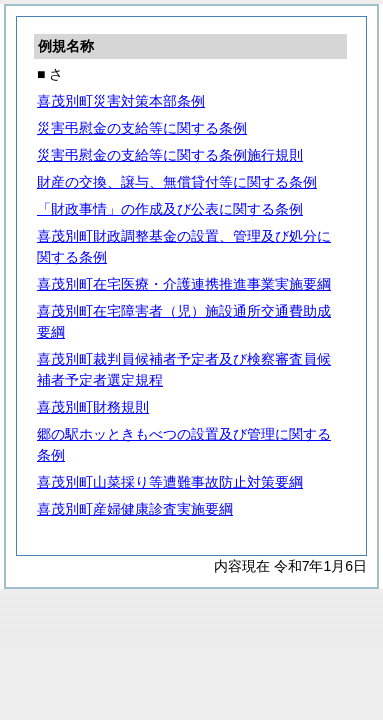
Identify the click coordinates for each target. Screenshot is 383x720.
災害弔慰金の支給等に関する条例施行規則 (170, 155)
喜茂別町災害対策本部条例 (121, 101)
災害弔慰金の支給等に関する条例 (142, 128)
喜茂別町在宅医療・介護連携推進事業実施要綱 (184, 284)
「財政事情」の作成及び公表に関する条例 (170, 209)
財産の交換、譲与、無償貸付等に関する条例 (177, 182)
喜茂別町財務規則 (93, 407)
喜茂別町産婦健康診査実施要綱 (135, 509)
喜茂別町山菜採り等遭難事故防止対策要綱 (170, 482)
